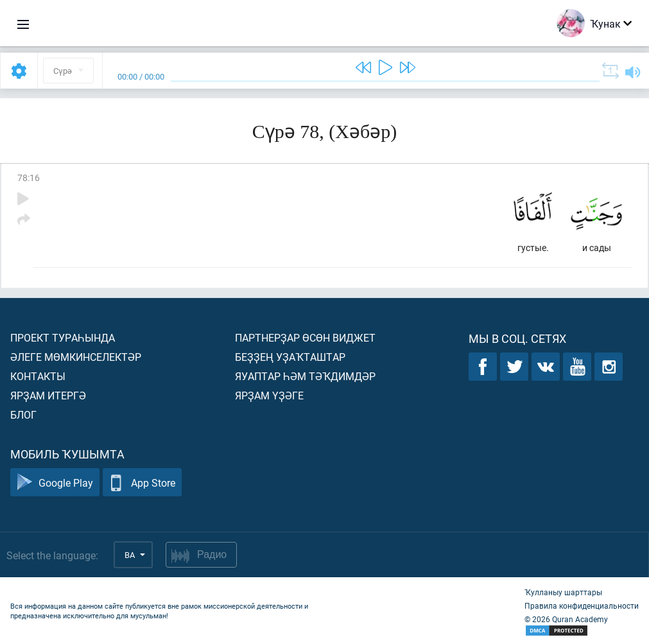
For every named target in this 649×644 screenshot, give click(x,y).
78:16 (29, 178)
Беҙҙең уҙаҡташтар (290, 357)
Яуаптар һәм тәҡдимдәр (305, 376)
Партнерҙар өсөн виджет (305, 337)
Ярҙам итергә (48, 395)
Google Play (55, 483)
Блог (23, 414)
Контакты (38, 376)
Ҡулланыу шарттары (563, 592)
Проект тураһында (63, 337)
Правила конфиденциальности (582, 605)
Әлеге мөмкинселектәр (76, 357)
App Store (142, 483)
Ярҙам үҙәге (269, 395)
